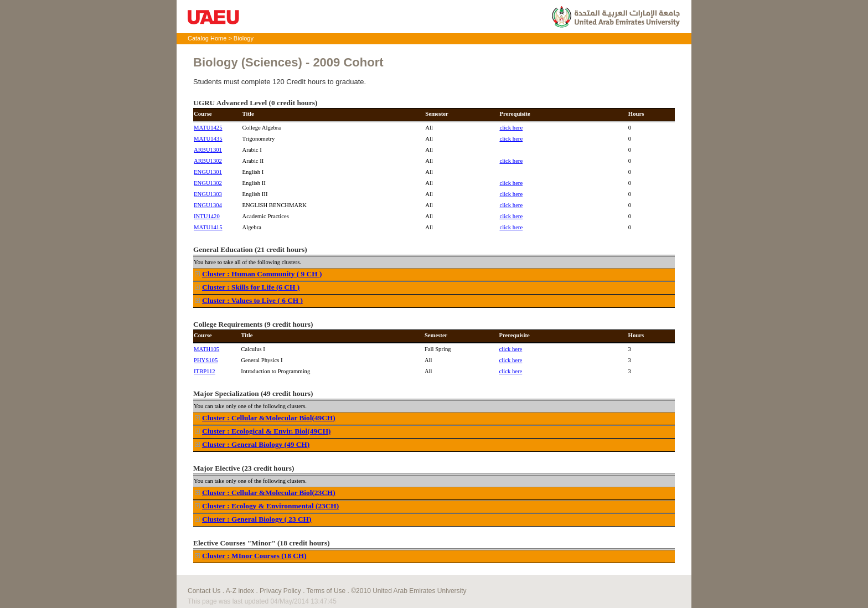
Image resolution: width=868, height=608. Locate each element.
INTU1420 (207, 216)
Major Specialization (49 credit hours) (253, 393)
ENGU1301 (208, 172)
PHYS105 (206, 360)
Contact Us (204, 591)
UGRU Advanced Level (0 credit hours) (255, 103)
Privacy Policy (280, 591)
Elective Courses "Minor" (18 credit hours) (262, 543)
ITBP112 (205, 371)
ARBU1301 (208, 150)
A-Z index (240, 591)
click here (511, 128)
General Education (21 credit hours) (250, 249)
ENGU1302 (208, 183)
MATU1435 (208, 139)
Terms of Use (326, 591)
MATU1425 (208, 128)
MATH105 (206, 349)
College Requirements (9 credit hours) (253, 324)
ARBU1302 (208, 161)
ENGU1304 (208, 205)
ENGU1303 (208, 194)
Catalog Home (207, 38)
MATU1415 (208, 227)
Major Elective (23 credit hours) (244, 468)
